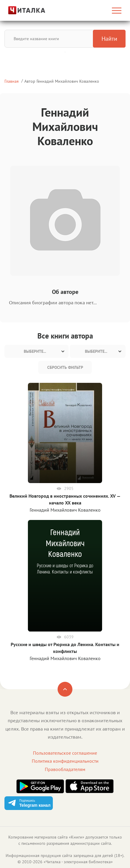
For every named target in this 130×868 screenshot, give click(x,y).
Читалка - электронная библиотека (78, 862)
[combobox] (37, 351)
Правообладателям (65, 769)
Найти (109, 39)
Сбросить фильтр (65, 367)
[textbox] (37, 351)
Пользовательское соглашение (65, 753)
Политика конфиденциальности (65, 761)
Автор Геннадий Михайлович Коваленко (62, 81)
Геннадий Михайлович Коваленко (65, 510)
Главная (12, 81)
